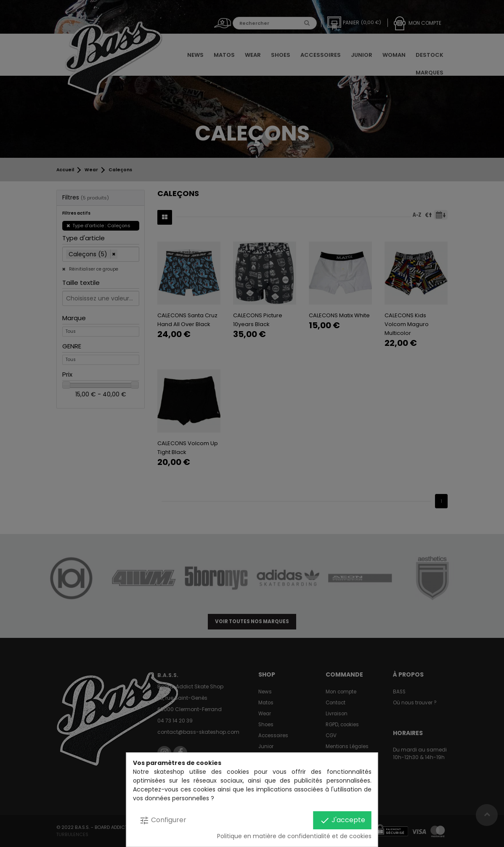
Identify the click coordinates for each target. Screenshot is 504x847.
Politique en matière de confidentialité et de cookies (294, 836)
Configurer (163, 820)
